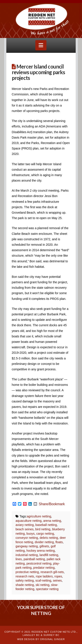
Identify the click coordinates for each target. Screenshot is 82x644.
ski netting (42, 585)
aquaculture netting (28, 521)
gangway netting (27, 546)
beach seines (25, 529)
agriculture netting (39, 516)
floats (59, 542)
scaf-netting (43, 580)
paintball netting (34, 559)
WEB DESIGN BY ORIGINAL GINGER (41, 639)
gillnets (44, 546)
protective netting (27, 572)
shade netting (25, 585)
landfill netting (49, 555)
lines (19, 559)
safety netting (25, 580)
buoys (30, 534)
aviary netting (25, 525)
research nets (25, 576)
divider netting (44, 542)
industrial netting (27, 555)
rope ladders (44, 576)
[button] (41, 45)
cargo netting (45, 534)
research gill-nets (52, 572)
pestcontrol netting (39, 563)
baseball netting (46, 525)
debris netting (49, 538)
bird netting (43, 529)
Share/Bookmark (52, 504)
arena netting (52, 521)
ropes (58, 576)
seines (57, 580)
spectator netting (47, 589)
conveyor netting (27, 538)
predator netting (44, 568)
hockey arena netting (41, 551)
